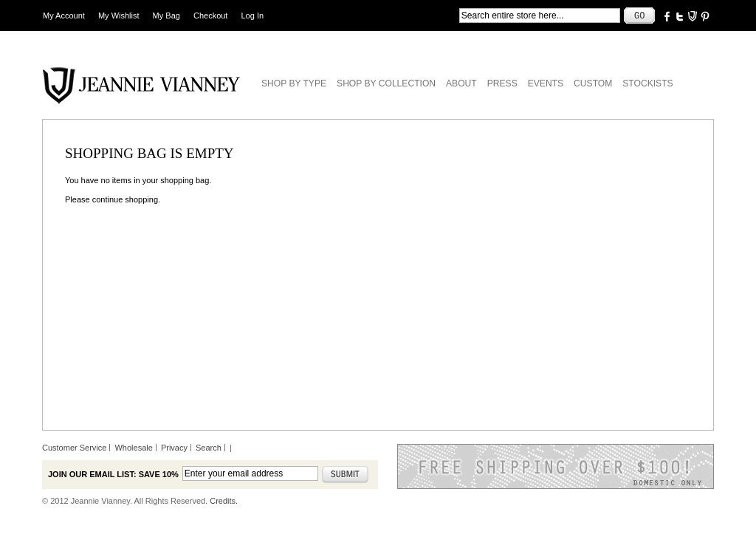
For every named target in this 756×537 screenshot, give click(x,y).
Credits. (224, 501)
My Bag (166, 16)
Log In (253, 16)
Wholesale (133, 448)
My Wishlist (119, 16)
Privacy (174, 448)
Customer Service (74, 448)
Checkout (210, 16)
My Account (64, 16)
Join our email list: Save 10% (113, 474)
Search (209, 448)
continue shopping (125, 199)
